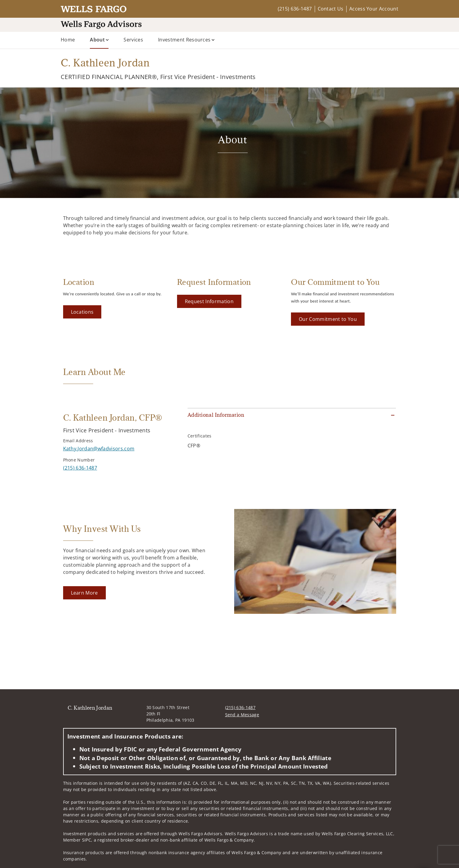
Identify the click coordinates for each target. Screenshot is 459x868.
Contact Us (331, 9)
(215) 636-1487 (295, 9)
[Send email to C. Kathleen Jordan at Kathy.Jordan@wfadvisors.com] (99, 449)
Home (68, 40)
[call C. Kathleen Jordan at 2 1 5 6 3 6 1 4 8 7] (80, 468)
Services (133, 40)
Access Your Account (374, 9)
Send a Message (242, 715)
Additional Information (216, 415)
